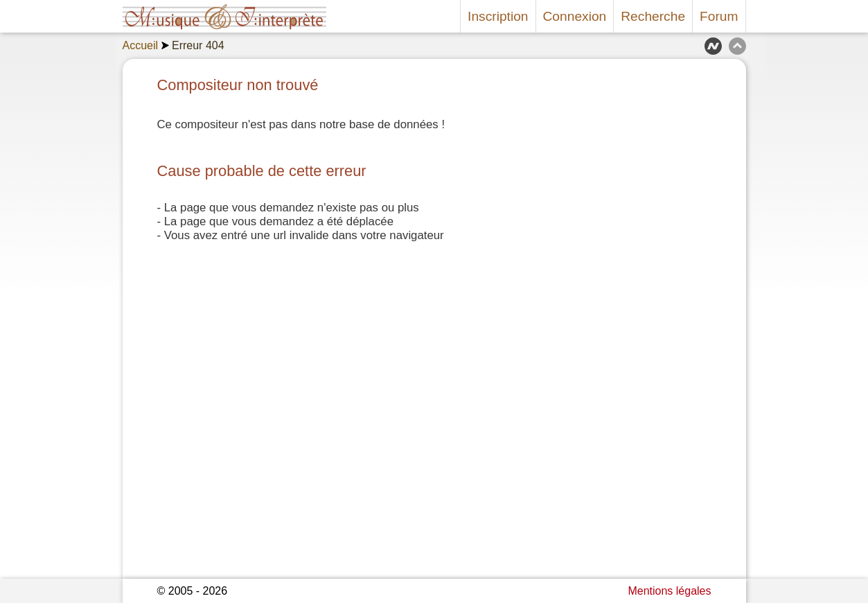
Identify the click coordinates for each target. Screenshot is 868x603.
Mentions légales (669, 591)
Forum (719, 16)
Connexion (575, 16)
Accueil (141, 45)
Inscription (498, 16)
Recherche (653, 16)
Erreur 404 (198, 45)
